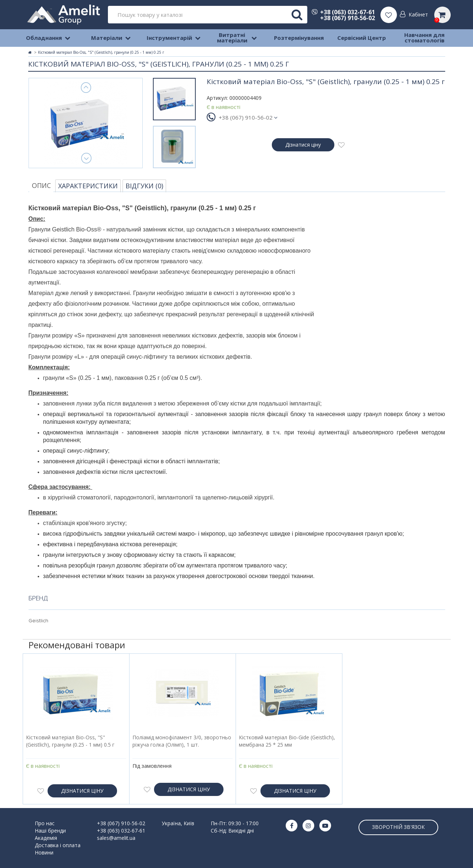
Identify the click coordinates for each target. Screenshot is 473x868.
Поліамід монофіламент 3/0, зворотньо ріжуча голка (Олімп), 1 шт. (182, 741)
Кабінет (418, 14)
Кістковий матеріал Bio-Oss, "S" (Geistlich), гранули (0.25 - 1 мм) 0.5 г (70, 741)
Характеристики (88, 186)
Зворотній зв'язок (398, 827)
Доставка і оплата (58, 845)
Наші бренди (50, 831)
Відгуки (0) (144, 186)
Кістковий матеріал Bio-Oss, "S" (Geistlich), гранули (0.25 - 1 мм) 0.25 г (101, 52)
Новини (44, 852)
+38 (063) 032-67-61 (343, 12)
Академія (46, 838)
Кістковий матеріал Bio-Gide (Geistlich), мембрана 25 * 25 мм (287, 741)
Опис (41, 185)
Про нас (45, 823)
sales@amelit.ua (116, 838)
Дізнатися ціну (303, 145)
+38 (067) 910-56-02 (348, 18)
